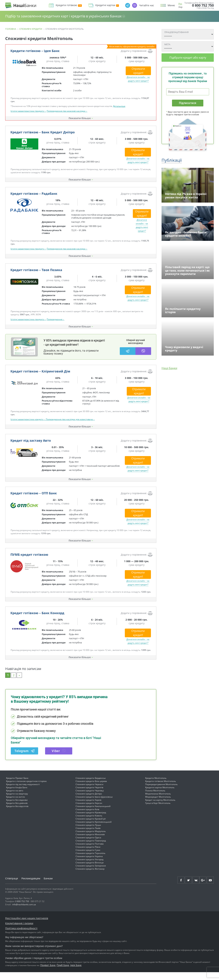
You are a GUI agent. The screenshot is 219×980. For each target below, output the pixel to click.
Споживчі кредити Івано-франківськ (94, 805)
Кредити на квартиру (17, 802)
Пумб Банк (63, 973)
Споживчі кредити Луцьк (88, 833)
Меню (171, 5)
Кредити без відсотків (17, 814)
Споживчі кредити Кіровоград (91, 820)
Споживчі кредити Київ (87, 817)
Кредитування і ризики (19, 931)
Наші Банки (169, 368)
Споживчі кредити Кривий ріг (91, 827)
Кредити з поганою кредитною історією (26, 789)
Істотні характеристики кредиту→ (28, 427)
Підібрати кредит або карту (188, 58)
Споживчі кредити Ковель (89, 823)
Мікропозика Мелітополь (158, 802)
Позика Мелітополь (155, 798)
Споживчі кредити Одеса (88, 845)
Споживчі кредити (31, 29)
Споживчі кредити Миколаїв (90, 842)
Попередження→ (56, 319)
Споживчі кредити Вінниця (90, 870)
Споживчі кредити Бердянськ (91, 786)
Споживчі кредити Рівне (88, 855)
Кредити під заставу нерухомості (23, 792)
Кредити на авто (15, 798)
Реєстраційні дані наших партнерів (27, 926)
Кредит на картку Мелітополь (160, 808)
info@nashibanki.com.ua (24, 912)
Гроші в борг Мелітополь (158, 811)
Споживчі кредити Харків (88, 808)
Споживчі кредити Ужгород (89, 867)
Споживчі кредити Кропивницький (94, 830)
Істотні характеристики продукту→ (28, 111)
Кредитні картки (107, 5)
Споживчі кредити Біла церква (91, 789)
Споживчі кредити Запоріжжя (91, 873)
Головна (11, 29)
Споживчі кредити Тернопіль (90, 861)
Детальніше (119, 106)
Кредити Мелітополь (156, 786)
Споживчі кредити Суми (88, 858)
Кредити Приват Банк (17, 786)
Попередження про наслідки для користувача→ (70, 427)
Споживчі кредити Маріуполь (91, 839)
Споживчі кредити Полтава (90, 852)
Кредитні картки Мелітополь (160, 795)
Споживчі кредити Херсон (89, 811)
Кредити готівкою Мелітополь (161, 789)
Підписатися (188, 103)
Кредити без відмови (17, 808)
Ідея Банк (76, 973)
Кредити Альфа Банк (17, 795)
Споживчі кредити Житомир (90, 877)
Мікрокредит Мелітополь (158, 805)
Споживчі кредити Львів (88, 836)
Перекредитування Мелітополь (161, 792)
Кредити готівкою (69, 5)
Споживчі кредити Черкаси (89, 792)
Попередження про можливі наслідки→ (67, 111)
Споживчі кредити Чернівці (90, 798)
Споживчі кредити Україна (89, 864)
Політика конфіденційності (21, 936)
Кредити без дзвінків (17, 811)
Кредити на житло (15, 805)
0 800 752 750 (203, 5)
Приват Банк (48, 973)
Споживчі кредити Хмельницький (93, 814)
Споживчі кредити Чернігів (89, 795)
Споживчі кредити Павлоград (91, 848)
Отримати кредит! (138, 71)
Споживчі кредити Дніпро (89, 802)
